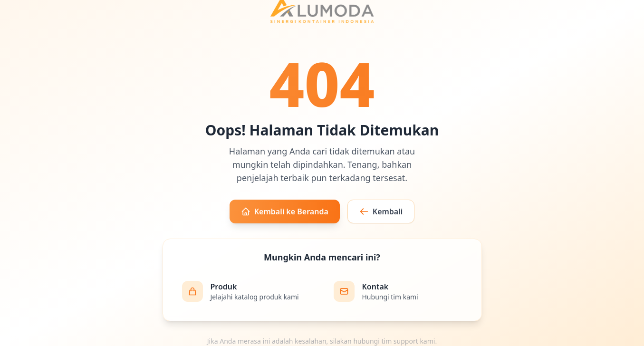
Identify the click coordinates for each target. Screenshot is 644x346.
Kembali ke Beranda (285, 211)
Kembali (381, 211)
